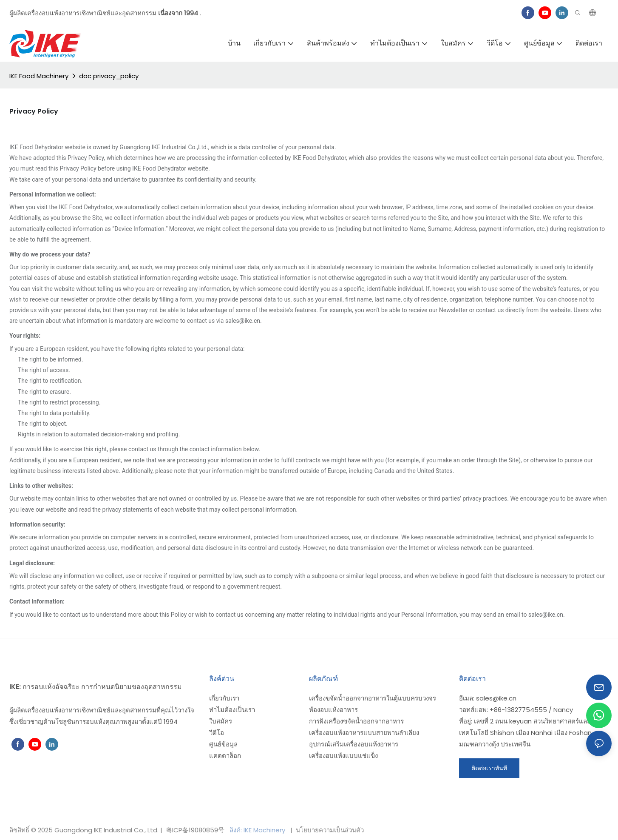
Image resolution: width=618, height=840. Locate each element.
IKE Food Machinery (39, 76)
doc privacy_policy (109, 76)
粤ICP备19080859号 (195, 830)
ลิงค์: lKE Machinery (258, 830)
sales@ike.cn (496, 698)
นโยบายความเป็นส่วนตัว (329, 830)
